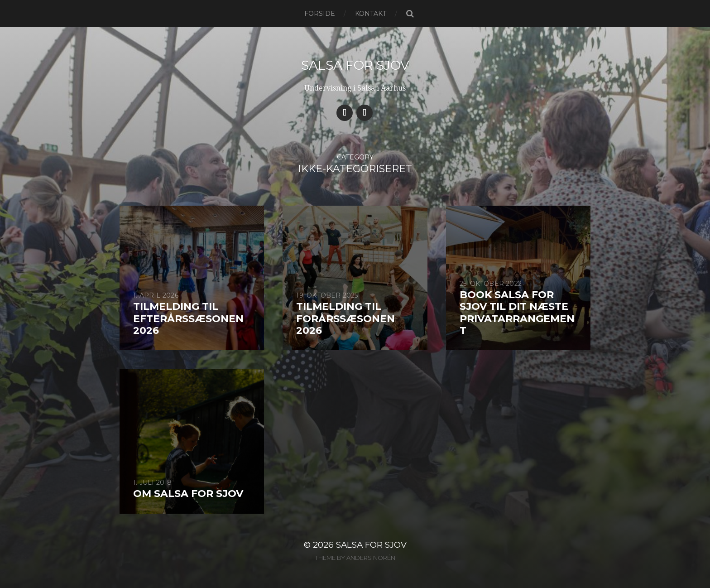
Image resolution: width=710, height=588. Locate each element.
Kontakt (371, 14)
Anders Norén (371, 558)
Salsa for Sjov (355, 65)
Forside (320, 14)
